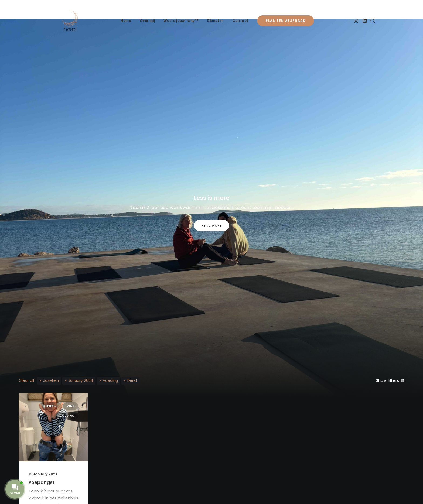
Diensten (216, 21)
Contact (241, 21)
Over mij (147, 21)
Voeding (110, 381)
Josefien (51, 381)
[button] (357, 21)
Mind (71, 406)
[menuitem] (126, 21)
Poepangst (42, 482)
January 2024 (81, 381)
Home (126, 21)
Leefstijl (50, 406)
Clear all (26, 381)
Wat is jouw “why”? (181, 21)
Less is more (211, 198)
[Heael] (70, 21)
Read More (212, 225)
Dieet (132, 381)
